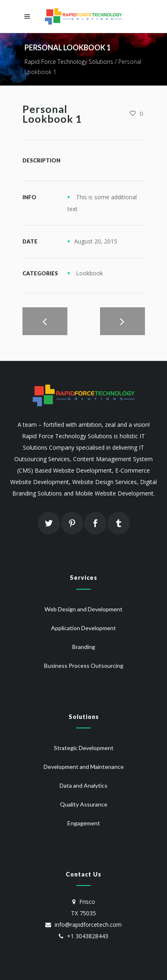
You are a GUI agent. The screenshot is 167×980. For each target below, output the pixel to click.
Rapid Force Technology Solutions (69, 62)
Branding (84, 647)
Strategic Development (84, 748)
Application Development (83, 628)
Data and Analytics (83, 785)
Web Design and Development (83, 609)
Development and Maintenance (84, 767)
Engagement (84, 823)
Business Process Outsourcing (84, 666)
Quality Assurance (84, 804)
